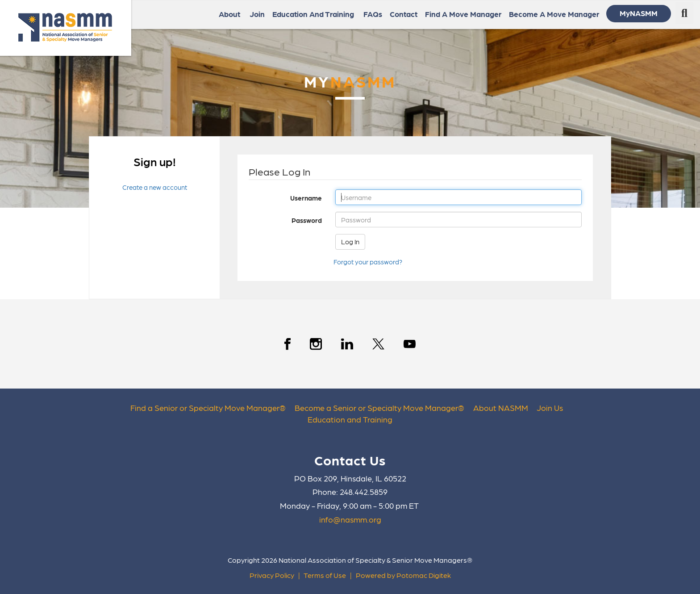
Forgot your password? (368, 262)
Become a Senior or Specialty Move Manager (376, 408)
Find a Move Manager (463, 14)
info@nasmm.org (350, 519)
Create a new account (155, 187)
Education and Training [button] (314, 14)
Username (282, 198)
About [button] (230, 14)
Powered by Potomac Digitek (403, 575)
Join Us (550, 408)
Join (257, 14)
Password (282, 220)
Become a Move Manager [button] (555, 14)
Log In (350, 242)
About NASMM (501, 408)
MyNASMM (639, 13)
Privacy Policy (272, 575)
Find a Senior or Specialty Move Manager (205, 408)
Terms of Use (325, 575)
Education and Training (350, 419)
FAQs (373, 14)
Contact (404, 14)
